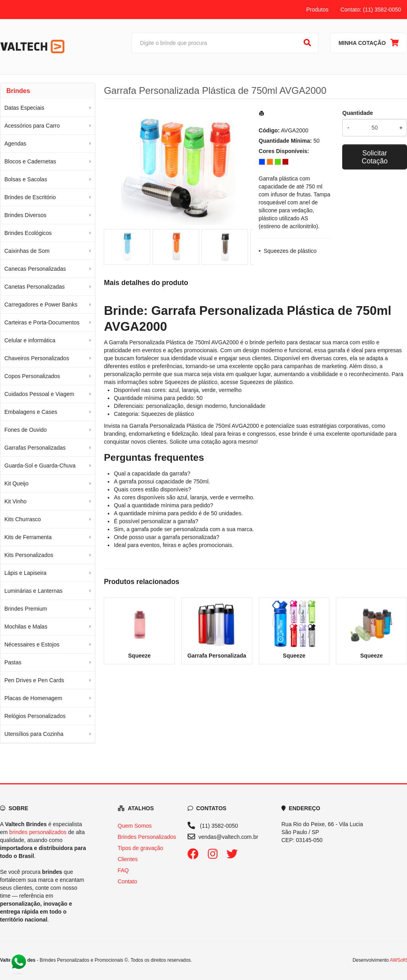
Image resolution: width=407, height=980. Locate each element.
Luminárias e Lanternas (33, 591)
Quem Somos (135, 826)
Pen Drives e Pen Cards (34, 680)
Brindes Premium (26, 609)
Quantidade (358, 113)
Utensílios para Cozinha (34, 734)
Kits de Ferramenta (28, 537)
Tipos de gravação (141, 848)
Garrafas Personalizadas (35, 448)
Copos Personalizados (32, 376)
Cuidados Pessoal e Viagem (39, 394)
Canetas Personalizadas (35, 287)
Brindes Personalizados (147, 837)
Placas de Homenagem (33, 698)
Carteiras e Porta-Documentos (42, 322)
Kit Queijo (16, 483)
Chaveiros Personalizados (37, 358)
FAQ (123, 870)
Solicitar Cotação (375, 157)
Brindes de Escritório (30, 197)
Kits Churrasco (23, 519)
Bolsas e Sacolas (26, 179)
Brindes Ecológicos (28, 233)
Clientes (128, 859)
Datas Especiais (24, 108)
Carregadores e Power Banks (41, 305)
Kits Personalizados (29, 555)
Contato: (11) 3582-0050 (371, 10)
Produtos (317, 10)
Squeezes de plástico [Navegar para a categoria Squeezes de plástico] (266, 382)
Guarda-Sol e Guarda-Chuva (40, 466)
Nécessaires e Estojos (32, 644)
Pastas (13, 662)
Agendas (15, 144)
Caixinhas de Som (27, 251)
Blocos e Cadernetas (30, 161)
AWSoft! (398, 960)
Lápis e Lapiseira (25, 573)
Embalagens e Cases (31, 412)
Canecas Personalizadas (35, 269)
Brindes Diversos (25, 215)
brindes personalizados (38, 832)
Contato (127, 881)
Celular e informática (30, 340)
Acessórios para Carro (32, 126)
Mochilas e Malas (26, 627)
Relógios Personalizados (35, 716)
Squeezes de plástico (290, 251)
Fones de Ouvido (26, 430)
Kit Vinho (16, 501)
